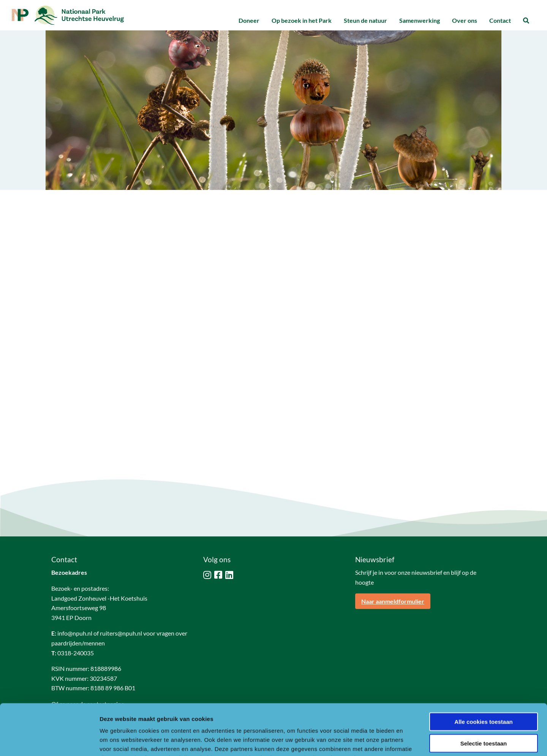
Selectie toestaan (484, 695)
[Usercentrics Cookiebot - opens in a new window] (49, 741)
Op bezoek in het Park (302, 20)
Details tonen (410, 741)
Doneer (249, 20)
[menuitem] (249, 21)
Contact (500, 20)
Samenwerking (420, 20)
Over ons (465, 20)
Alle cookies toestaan (483, 674)
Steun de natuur (365, 20)
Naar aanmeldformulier (393, 601)
